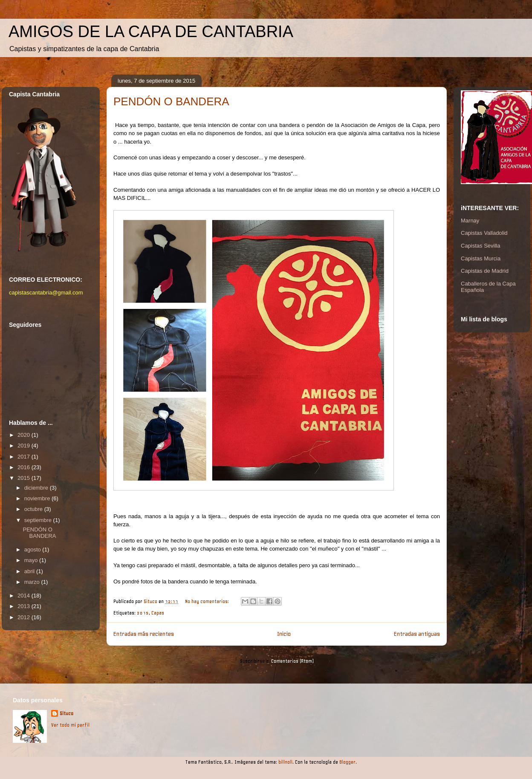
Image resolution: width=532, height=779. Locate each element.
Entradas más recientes (144, 634)
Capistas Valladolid (484, 233)
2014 (25, 596)
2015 (143, 613)
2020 (25, 435)
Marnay (470, 221)
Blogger (347, 762)
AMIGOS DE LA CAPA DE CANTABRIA (151, 32)
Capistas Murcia (481, 258)
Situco (66, 714)
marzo (33, 582)
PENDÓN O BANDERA (171, 101)
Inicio (284, 634)
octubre (34, 509)
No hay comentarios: (208, 602)
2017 (25, 457)
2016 (25, 467)
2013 (25, 606)
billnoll (285, 762)
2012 (25, 617)
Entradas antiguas (417, 634)
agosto (33, 550)
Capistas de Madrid (485, 271)
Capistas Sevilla (481, 246)
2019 (25, 446)
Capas (158, 613)
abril (30, 571)
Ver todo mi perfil (70, 725)
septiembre (39, 520)
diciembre (37, 488)
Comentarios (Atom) (292, 661)
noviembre (38, 498)
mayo (32, 560)
